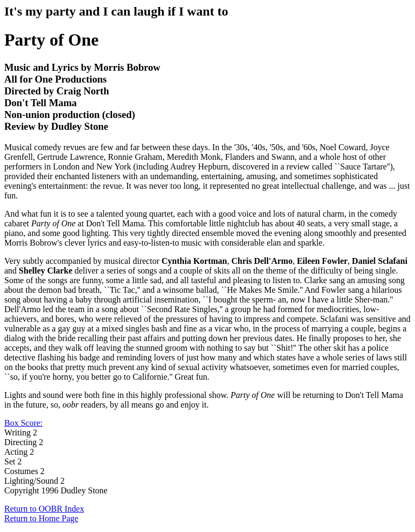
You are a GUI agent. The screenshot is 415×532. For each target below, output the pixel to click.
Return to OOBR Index (44, 509)
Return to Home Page (41, 518)
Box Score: (24, 423)
